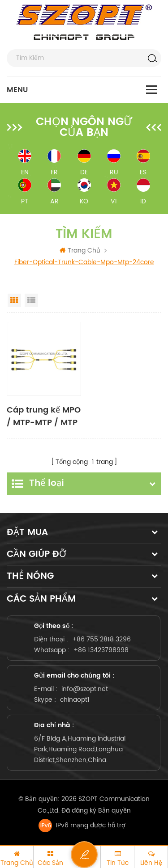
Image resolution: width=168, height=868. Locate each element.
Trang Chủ (80, 251)
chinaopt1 (75, 700)
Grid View (14, 300)
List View (31, 300)
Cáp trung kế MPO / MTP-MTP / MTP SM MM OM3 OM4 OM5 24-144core (44, 417)
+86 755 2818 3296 (101, 639)
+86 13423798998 (101, 650)
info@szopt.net (85, 689)
